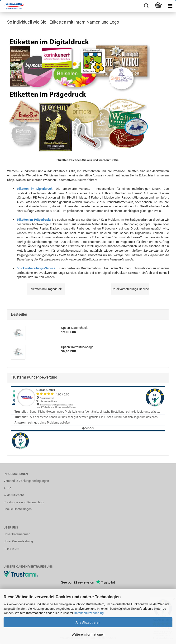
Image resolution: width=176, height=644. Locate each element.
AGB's (7, 488)
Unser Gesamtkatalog (18, 541)
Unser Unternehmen (17, 534)
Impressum (11, 548)
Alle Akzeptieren (88, 622)
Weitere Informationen (88, 634)
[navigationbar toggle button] (170, 6)
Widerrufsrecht (14, 495)
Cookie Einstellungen (18, 509)
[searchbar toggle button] (146, 6)
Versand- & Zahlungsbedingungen (26, 481)
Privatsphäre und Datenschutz (24, 502)
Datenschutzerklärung (89, 613)
